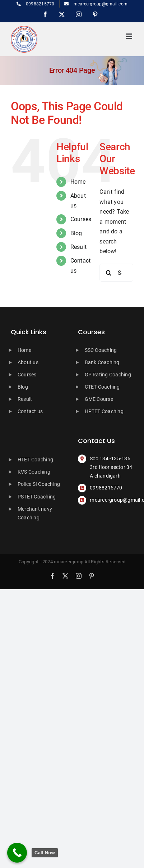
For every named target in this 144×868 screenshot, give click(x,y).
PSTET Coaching (37, 497)
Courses (81, 219)
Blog (76, 233)
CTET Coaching (102, 387)
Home (78, 182)
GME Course (99, 399)
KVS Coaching (34, 472)
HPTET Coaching (104, 411)
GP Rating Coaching (108, 375)
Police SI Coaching (39, 484)
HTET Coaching (35, 460)
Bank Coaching (102, 362)
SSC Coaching (101, 350)
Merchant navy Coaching (35, 513)
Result (78, 247)
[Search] (108, 273)
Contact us (30, 411)
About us (28, 362)
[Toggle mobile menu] (129, 36)
